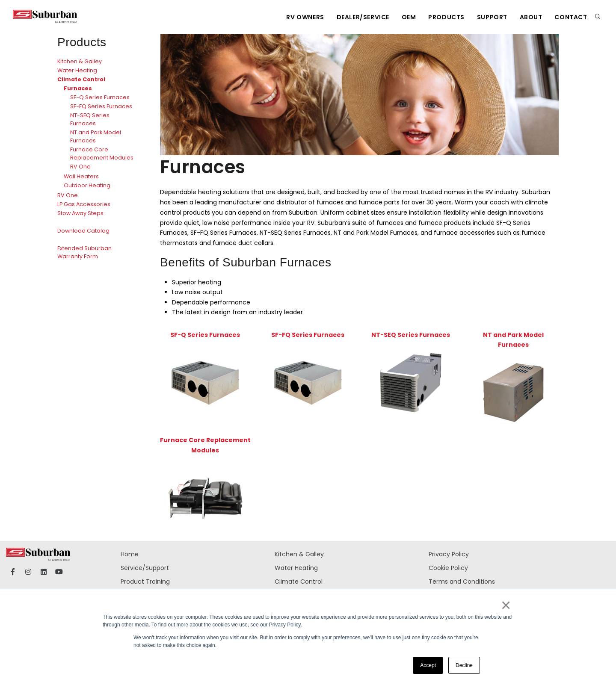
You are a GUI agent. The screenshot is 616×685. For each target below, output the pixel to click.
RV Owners (302, 17)
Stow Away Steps (80, 213)
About (530, 17)
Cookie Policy (448, 568)
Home (130, 554)
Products (445, 17)
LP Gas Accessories (84, 204)
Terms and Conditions (462, 582)
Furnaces (78, 88)
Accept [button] (428, 665)
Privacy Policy (449, 554)
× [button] (505, 605)
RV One (80, 167)
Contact (571, 17)
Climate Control (81, 79)
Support (491, 17)
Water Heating (77, 70)
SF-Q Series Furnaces (100, 97)
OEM (406, 17)
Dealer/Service (360, 17)
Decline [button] (464, 665)
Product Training (145, 582)
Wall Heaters (81, 176)
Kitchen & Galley (80, 61)
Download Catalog (83, 231)
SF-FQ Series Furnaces (101, 106)
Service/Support (145, 568)
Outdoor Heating (87, 185)
